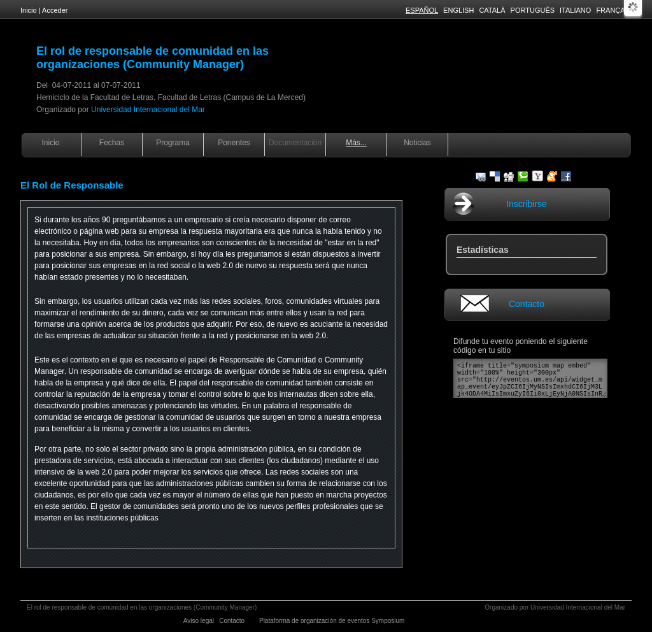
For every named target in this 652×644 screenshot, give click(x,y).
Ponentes (234, 143)
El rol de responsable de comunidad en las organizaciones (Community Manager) (152, 58)
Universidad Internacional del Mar (148, 110)
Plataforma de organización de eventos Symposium (333, 621)
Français (614, 10)
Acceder (55, 10)
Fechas (112, 143)
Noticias (417, 143)
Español (422, 10)
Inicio (29, 10)
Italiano (575, 10)
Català (492, 10)
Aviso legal (200, 621)
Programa (173, 143)
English (458, 10)
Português (533, 10)
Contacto (527, 304)
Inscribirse (527, 204)
